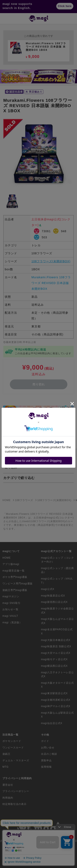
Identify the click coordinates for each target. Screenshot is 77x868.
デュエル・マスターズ (16, 760)
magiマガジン (11, 596)
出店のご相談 (49, 754)
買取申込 (46, 760)
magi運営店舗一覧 (14, 571)
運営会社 (8, 785)
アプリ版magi (11, 564)
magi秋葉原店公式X (53, 596)
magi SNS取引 (11, 603)
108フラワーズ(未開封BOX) (51, 261)
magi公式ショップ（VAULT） (57, 581)
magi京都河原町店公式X (56, 700)
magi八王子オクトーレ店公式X (57, 674)
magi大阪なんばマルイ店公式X (57, 621)
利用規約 (8, 798)
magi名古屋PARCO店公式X (57, 631)
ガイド (45, 741)
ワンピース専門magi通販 (18, 584)
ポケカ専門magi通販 (15, 577)
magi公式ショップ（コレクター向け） (57, 560)
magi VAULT (10, 616)
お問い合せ (48, 748)
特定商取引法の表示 (14, 804)
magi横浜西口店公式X (54, 666)
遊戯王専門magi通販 (15, 590)
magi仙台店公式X (52, 723)
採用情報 (46, 767)
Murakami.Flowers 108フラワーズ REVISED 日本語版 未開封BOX (51, 283)
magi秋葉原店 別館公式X (56, 646)
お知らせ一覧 (10, 609)
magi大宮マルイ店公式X (56, 653)
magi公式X (48, 589)
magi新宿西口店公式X (54, 602)
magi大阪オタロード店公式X (57, 685)
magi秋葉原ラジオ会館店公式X (57, 611)
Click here (65, 6)
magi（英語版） (12, 622)
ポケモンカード (12, 741)
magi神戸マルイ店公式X (56, 706)
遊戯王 (6, 754)
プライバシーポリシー (16, 791)
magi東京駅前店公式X (54, 693)
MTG (6, 767)
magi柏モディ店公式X (54, 659)
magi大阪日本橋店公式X (56, 640)
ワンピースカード (13, 748)
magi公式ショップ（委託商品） (57, 570)
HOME (7, 558)
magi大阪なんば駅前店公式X (57, 715)
